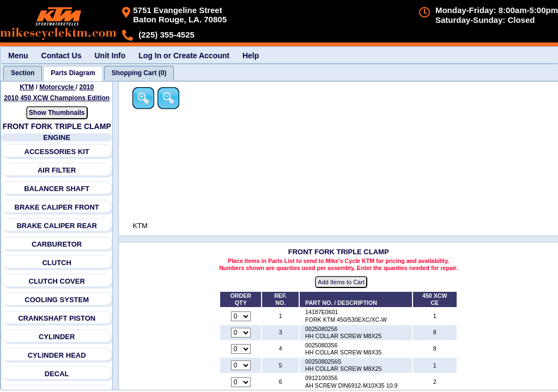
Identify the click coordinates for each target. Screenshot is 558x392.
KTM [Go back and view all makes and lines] (27, 87)
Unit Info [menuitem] (110, 56)
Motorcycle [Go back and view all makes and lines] (57, 87)
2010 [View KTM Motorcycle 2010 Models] (87, 87)
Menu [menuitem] (18, 56)
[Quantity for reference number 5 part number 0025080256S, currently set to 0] (241, 366)
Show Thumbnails (57, 113)
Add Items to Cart (342, 283)
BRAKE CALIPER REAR (57, 226)
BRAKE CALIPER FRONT (57, 207)
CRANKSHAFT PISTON (57, 318)
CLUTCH (57, 263)
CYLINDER (57, 337)
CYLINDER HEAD (57, 355)
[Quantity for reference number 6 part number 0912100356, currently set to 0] (241, 382)
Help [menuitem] (251, 56)
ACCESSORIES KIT (57, 152)
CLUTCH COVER (57, 281)
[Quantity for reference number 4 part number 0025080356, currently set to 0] (241, 350)
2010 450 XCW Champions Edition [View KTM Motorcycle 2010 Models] (57, 98)
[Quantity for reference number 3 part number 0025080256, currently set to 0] (241, 333)
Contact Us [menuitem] (62, 56)
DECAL (57, 374)
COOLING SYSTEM (57, 300)
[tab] (23, 73)
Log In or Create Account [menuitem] (184, 56)
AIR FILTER (57, 170)
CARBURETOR (57, 244)
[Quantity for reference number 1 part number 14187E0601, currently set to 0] (241, 316)
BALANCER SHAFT (57, 189)
